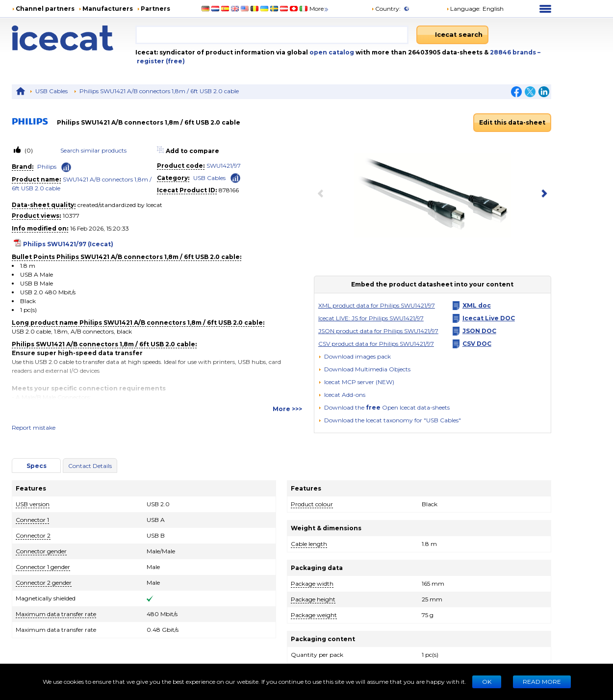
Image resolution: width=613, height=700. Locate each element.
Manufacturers (108, 9)
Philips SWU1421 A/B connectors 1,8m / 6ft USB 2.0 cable (159, 91)
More (319, 9)
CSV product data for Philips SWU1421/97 (376, 344)
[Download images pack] (355, 357)
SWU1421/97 (224, 166)
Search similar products (93, 150)
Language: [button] (463, 9)
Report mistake (34, 428)
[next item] (542, 194)
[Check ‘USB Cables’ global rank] (235, 177)
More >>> (287, 409)
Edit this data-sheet (512, 122)
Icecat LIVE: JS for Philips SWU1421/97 (371, 318)
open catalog (331, 52)
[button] (364, 369)
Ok (487, 682)
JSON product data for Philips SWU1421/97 (378, 331)
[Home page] (74, 38)
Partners (155, 9)
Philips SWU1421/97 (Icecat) (68, 244)
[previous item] (323, 194)
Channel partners (45, 9)
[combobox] (272, 35)
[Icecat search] (452, 35)
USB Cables (51, 91)
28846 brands (514, 52)
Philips (47, 167)
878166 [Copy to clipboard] (229, 190)
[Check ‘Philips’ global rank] (66, 167)
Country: (386, 9)
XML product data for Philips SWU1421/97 (377, 305)
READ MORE (542, 682)
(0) (28, 150)
